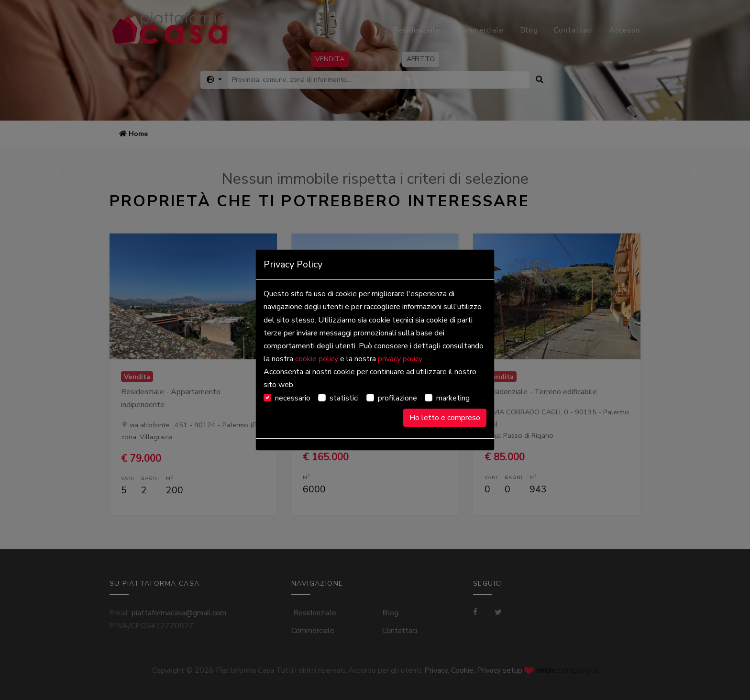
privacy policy (400, 359)
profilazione (397, 398)
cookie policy (317, 359)
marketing (453, 398)
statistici (344, 398)
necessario (293, 398)
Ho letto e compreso (445, 418)
